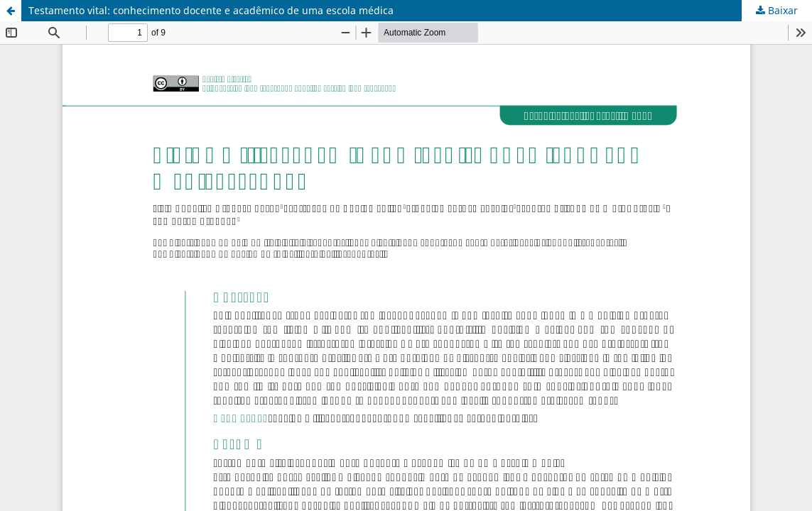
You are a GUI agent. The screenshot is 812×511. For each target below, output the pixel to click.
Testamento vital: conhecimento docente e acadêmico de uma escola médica (211, 10)
